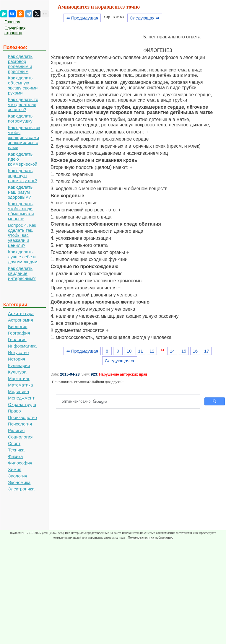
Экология (18, 476)
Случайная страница (15, 30)
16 (195, 351)
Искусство (18, 352)
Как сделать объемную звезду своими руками (23, 85)
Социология (20, 437)
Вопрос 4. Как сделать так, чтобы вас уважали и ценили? (22, 235)
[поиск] (130, 402)
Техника (16, 450)
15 (184, 351)
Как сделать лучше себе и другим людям (23, 257)
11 (140, 351)
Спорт (14, 443)
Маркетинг (19, 378)
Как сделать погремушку (20, 118)
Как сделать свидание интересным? (22, 273)
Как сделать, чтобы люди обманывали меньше (21, 211)
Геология (17, 339)
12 (152, 351)
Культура (17, 372)
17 (207, 351)
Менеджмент (21, 398)
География (19, 333)
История (17, 359)
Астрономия (21, 320)
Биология (18, 326)
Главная (12, 22)
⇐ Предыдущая (82, 18)
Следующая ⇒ (145, 18)
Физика (15, 456)
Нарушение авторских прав (123, 374)
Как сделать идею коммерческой (23, 159)
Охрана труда (22, 404)
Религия (16, 430)
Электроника (21, 489)
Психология (20, 424)
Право (14, 411)
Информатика (22, 346)
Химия (15, 469)
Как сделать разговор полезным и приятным (20, 64)
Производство (22, 417)
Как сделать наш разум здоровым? (20, 192)
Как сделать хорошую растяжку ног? (22, 176)
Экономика (19, 482)
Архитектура (21, 313)
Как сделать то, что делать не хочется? (24, 104)
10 (129, 351)
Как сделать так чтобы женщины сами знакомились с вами (24, 137)
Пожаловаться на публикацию (150, 537)
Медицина (18, 391)
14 (172, 351)
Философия (20, 463)
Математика (21, 385)
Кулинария (19, 365)
